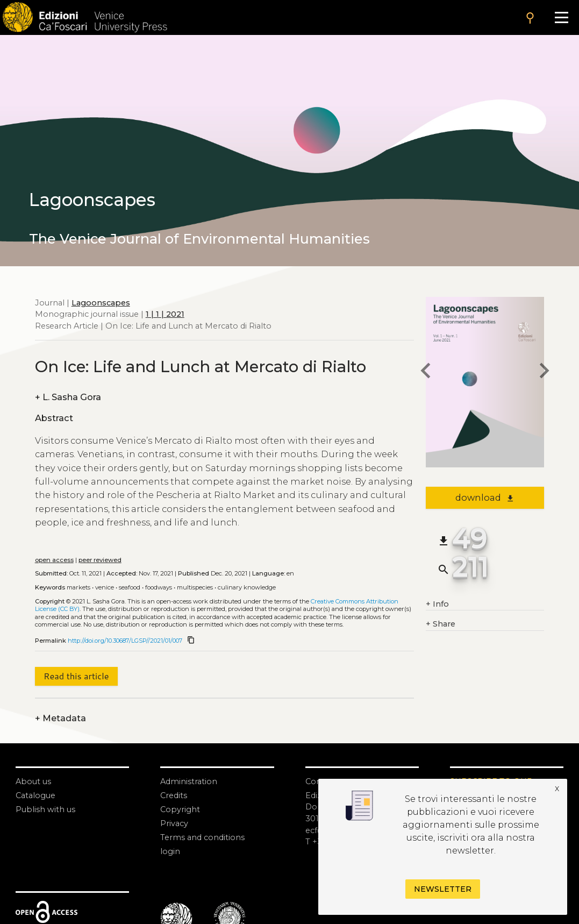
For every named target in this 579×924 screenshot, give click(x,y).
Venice (105, 587)
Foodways (159, 587)
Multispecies (195, 587)
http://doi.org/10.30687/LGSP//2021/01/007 (125, 641)
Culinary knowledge (247, 587)
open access (54, 560)
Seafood (130, 587)
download (485, 497)
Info (437, 605)
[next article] (544, 372)
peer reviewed (100, 560)
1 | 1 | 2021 (165, 314)
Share (441, 624)
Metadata (60, 719)
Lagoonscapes (101, 303)
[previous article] (426, 372)
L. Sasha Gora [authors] (68, 397)
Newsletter (443, 889)
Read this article (76, 676)
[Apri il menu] (561, 17)
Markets (78, 587)
